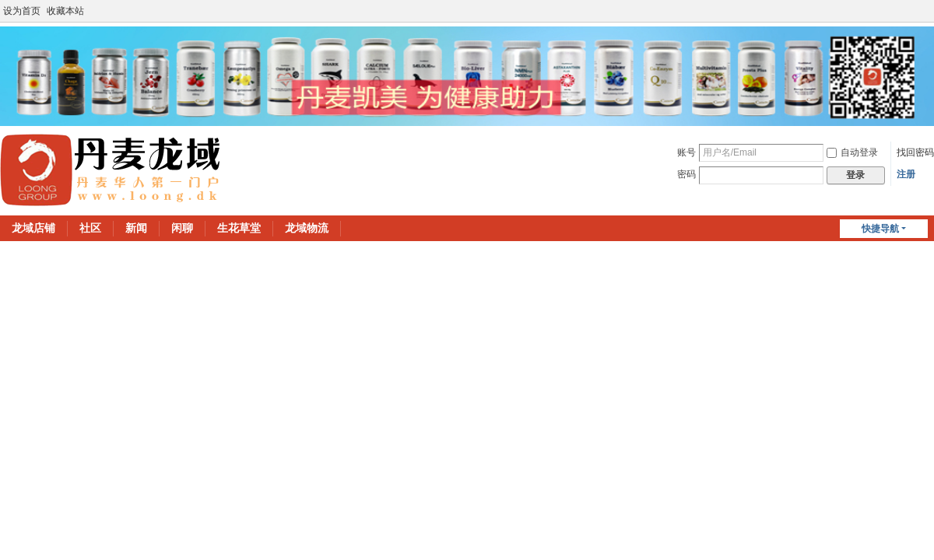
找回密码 (915, 152)
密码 (686, 174)
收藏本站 (65, 11)
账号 (686, 152)
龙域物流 (307, 228)
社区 (90, 228)
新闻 (136, 228)
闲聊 (182, 228)
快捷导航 (880, 229)
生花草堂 (239, 228)
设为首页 (22, 11)
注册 (906, 174)
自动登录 (852, 152)
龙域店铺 (33, 228)
